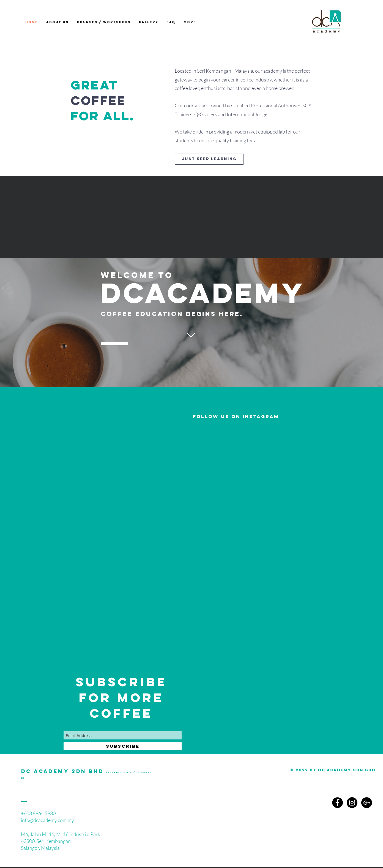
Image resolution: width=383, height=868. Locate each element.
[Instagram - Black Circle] (352, 803)
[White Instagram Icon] (72, 864)
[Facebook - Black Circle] (337, 803)
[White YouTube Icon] (82, 864)
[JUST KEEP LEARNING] (209, 159)
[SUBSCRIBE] (123, 746)
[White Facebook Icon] (92, 864)
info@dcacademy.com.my (47, 820)
